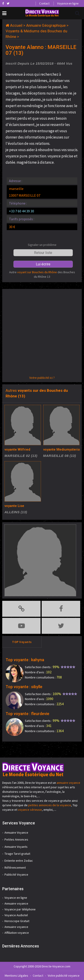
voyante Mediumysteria (62, 449)
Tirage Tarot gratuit (17, 854)
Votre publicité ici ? (42, 378)
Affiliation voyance (17, 933)
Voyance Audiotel (16, 915)
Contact (44, 3)
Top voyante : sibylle (24, 687)
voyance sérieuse (30, 810)
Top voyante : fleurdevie (27, 714)
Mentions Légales (16, 976)
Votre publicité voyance (64, 976)
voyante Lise (14, 506)
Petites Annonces (16, 839)
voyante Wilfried (17, 449)
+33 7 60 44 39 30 (22, 211)
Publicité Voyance (16, 874)
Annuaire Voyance (16, 832)
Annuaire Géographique (46, 25)
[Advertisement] (42, 333)
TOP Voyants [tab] (22, 642)
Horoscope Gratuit (17, 921)
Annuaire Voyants (16, 847)
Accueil (16, 25)
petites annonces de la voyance (50, 805)
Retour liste (43, 253)
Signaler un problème (42, 245)
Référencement (15, 868)
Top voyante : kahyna (25, 660)
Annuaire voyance (16, 903)
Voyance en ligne (68, 3)
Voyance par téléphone (20, 909)
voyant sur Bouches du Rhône (37, 272)
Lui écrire (43, 264)
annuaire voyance (68, 783)
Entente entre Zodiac (19, 861)
